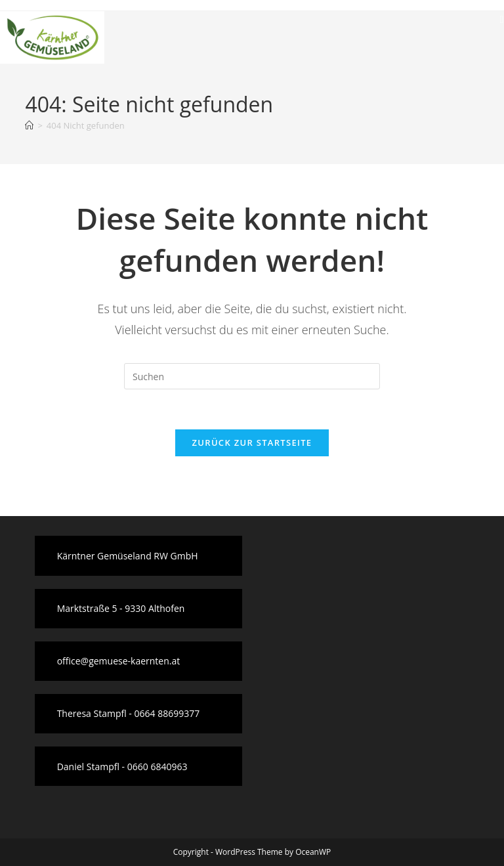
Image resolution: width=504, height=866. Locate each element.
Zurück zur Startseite (252, 443)
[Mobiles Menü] (502, 19)
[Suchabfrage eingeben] (252, 376)
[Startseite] (29, 125)
